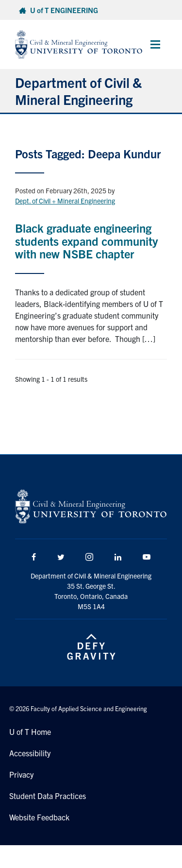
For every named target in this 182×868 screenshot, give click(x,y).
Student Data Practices (48, 796)
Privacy (21, 774)
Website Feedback (39, 817)
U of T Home (30, 732)
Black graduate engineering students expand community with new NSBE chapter (86, 241)
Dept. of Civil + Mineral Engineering (65, 201)
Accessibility (30, 753)
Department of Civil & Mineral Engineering (78, 91)
